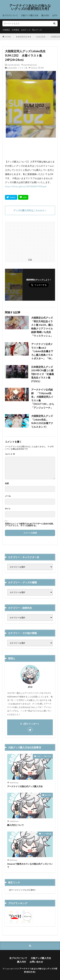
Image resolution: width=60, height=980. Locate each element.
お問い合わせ (36, 962)
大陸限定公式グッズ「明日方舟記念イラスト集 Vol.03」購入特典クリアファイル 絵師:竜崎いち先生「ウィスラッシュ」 (42, 327)
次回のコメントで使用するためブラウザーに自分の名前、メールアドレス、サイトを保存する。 (30, 525)
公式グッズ (26, 30)
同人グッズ (37, 30)
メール (8, 496)
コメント (10, 454)
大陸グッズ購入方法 (30, 15)
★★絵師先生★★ (24, 37)
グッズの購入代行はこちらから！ (30, 210)
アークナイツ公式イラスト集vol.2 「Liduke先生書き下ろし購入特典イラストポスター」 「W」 (42, 351)
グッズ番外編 (46, 834)
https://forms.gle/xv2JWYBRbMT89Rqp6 (26, 186)
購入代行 (45, 15)
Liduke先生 (41, 37)
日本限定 (16, 30)
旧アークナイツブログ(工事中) (22, 890)
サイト (8, 509)
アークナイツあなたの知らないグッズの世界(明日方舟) (30, 7)
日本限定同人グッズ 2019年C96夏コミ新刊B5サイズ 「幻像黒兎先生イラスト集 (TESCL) (43, 374)
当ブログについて (10, 15)
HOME (8, 37)
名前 (7, 483)
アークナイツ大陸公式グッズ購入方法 (25, 786)
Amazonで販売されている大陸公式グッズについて (30, 865)
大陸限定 (6, 30)
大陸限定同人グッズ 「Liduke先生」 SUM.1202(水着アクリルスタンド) (42, 421)
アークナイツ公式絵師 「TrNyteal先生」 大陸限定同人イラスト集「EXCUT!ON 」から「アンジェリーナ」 (43, 399)
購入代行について (16, 825)
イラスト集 (23, 68)
